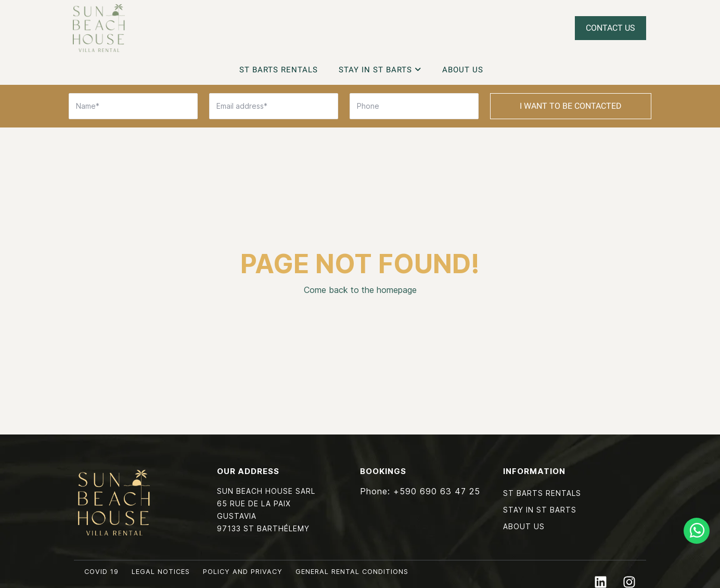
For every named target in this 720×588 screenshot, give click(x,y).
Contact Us (610, 28)
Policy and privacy (243, 572)
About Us (463, 70)
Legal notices (161, 572)
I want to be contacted (571, 106)
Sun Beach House (99, 28)
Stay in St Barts (380, 70)
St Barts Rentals (279, 70)
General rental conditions (352, 572)
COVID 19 (101, 572)
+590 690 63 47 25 (437, 491)
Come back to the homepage (360, 290)
